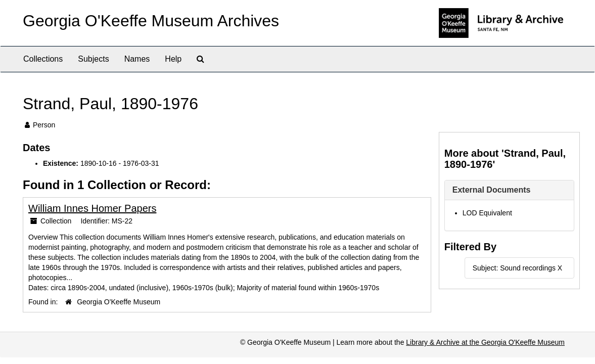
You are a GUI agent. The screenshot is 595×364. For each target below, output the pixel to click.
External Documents (492, 190)
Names (137, 59)
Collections (43, 59)
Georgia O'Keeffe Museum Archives (151, 21)
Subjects (93, 59)
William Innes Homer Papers (92, 208)
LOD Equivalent (487, 213)
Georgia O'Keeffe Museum (119, 302)
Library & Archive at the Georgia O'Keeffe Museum (485, 342)
